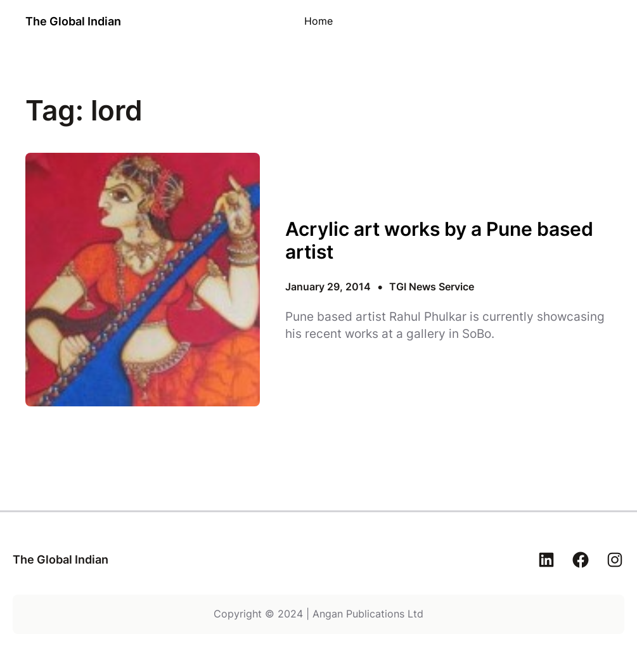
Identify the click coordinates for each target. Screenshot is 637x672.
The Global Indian (73, 21)
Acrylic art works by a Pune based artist (439, 240)
